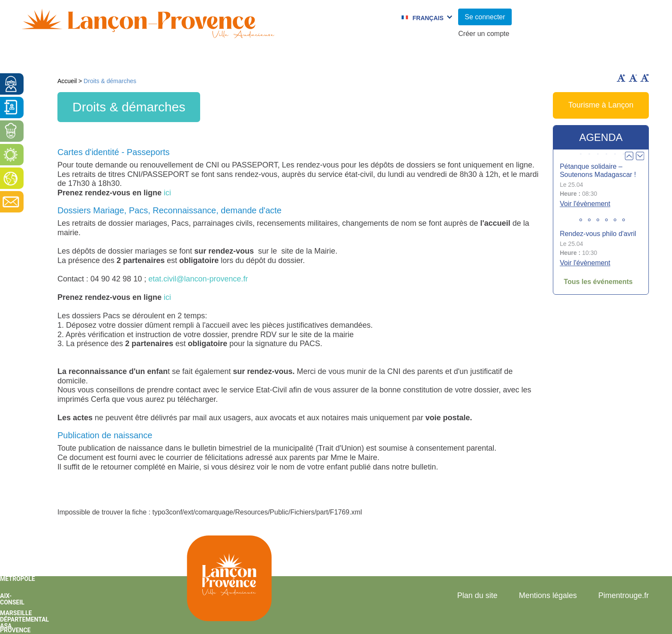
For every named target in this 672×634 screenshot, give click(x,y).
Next (640, 156)
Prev (629, 156)
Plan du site (477, 595)
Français (428, 18)
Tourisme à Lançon (601, 105)
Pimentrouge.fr (624, 595)
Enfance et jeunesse (202, 58)
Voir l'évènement (585, 204)
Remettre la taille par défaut (645, 78)
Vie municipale (100, 58)
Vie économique (602, 58)
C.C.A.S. (448, 58)
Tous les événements (598, 282)
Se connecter (485, 17)
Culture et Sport (306, 58)
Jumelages (385, 58)
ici (167, 193)
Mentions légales (548, 595)
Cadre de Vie (515, 58)
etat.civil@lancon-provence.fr (198, 279)
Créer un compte (484, 34)
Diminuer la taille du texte (633, 78)
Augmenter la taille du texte (621, 78)
